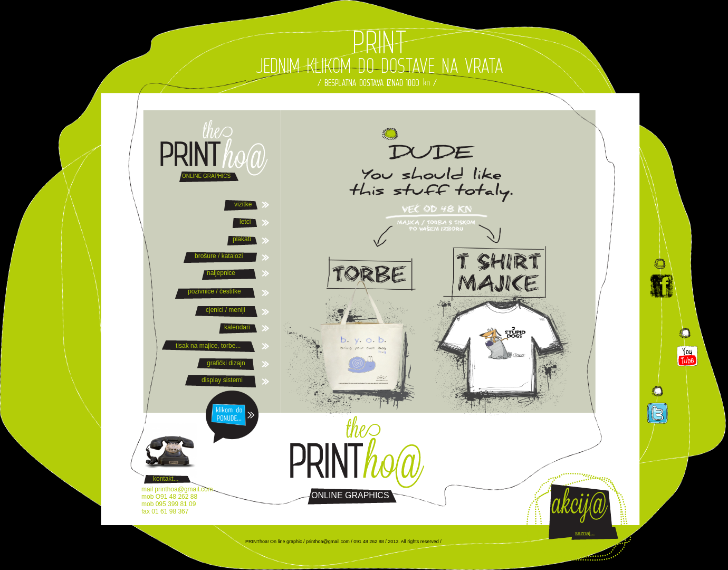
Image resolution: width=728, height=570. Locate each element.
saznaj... (585, 533)
